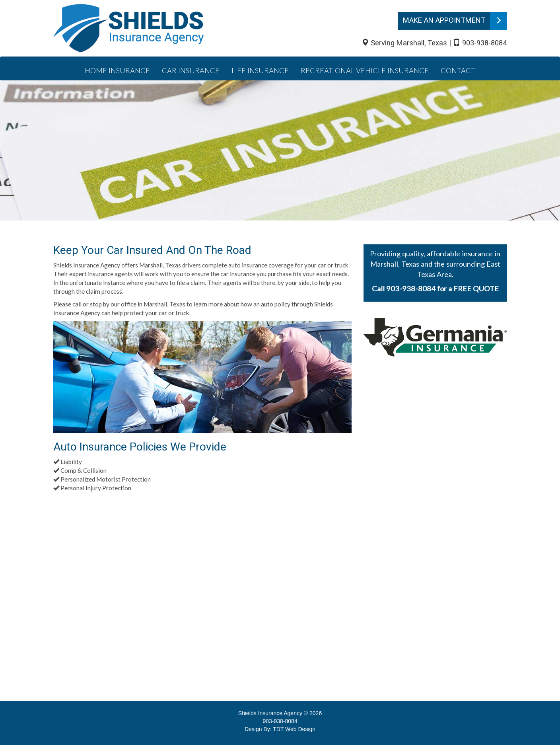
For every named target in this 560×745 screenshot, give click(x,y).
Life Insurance (260, 70)
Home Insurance (117, 70)
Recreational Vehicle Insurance (365, 70)
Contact (458, 70)
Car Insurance (191, 70)
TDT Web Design (294, 729)
